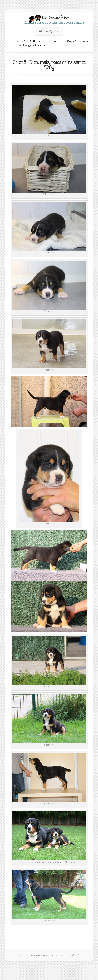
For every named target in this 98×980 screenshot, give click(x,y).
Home (18, 41)
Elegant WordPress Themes (42, 955)
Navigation (48, 31)
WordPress (78, 955)
